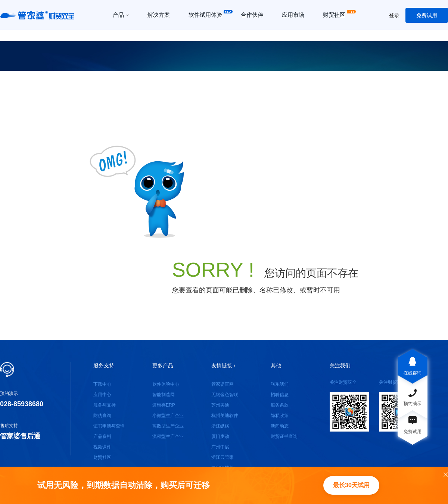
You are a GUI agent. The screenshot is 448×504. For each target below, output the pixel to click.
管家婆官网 (223, 384)
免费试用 (427, 15)
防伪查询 (102, 416)
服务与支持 (105, 405)
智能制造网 (164, 395)
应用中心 (102, 395)
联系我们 (280, 384)
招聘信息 (280, 395)
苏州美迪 (220, 405)
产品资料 (102, 436)
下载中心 (102, 384)
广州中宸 (220, 447)
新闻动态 (280, 426)
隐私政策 (280, 416)
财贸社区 (102, 457)
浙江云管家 (223, 457)
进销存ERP (164, 405)
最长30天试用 (351, 485)
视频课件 (102, 447)
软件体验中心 (166, 384)
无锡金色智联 (225, 395)
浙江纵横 (220, 426)
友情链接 (223, 365)
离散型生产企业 (168, 426)
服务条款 (280, 405)
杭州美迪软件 (225, 416)
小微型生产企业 (168, 416)
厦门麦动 (220, 436)
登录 (394, 15)
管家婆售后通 (20, 436)
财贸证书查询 (284, 436)
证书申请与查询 (109, 426)
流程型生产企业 (168, 436)
